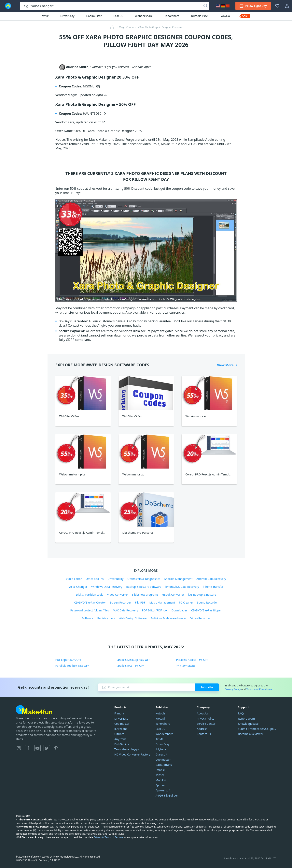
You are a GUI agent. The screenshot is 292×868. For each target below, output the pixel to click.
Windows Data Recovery (107, 587)
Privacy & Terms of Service (108, 837)
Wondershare (144, 16)
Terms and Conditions (259, 689)
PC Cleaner (186, 602)
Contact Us (204, 734)
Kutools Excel (200, 16)
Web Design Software (133, 618)
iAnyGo (225, 16)
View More (225, 365)
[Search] (205, 6)
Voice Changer (78, 587)
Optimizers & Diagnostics (144, 579)
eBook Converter (173, 595)
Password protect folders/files (90, 610)
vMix (46, 16)
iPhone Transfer (213, 587)
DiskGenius (122, 744)
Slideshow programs (145, 595)
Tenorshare (172, 16)
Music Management (162, 602)
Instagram (19, 748)
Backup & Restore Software (144, 587)
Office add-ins (95, 579)
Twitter (47, 748)
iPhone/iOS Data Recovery (182, 587)
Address (202, 729)
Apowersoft (163, 790)
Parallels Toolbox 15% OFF (72, 666)
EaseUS (118, 16)
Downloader (179, 610)
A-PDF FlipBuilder (167, 795)
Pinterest (56, 748)
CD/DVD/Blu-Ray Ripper (207, 610)
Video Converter (118, 595)
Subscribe (207, 687)
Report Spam (246, 718)
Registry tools (106, 618)
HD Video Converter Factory (132, 754)
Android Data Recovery (211, 579)
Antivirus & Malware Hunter (168, 618)
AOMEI (160, 739)
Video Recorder (200, 618)
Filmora (119, 713)
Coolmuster (94, 16)
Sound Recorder (207, 602)
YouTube (37, 748)
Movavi (160, 718)
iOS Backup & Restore (202, 595)
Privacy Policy (233, 689)
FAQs (241, 713)
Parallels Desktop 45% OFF (133, 660)
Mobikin (161, 780)
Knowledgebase (248, 724)
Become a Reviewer (251, 734)
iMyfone (161, 749)
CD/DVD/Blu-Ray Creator (90, 602)
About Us (203, 713)
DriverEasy (67, 16)
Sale (245, 16)
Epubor (160, 785)
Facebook (28, 748)
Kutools (160, 713)
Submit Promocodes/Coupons (257, 729)
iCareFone (121, 729)
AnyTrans (120, 739)
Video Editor (74, 579)
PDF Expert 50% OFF (69, 660)
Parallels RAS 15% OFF (130, 666)
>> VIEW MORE (186, 666)
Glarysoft (161, 754)
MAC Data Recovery (125, 610)
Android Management (178, 579)
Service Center (206, 724)
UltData (119, 734)
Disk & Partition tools (90, 595)
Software (88, 618)
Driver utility (116, 579)
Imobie (160, 770)
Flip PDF (140, 602)
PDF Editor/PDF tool (155, 610)
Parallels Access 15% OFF (192, 660)
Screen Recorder (120, 602)
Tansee (160, 775)
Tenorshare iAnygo (126, 749)
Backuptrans (164, 765)
